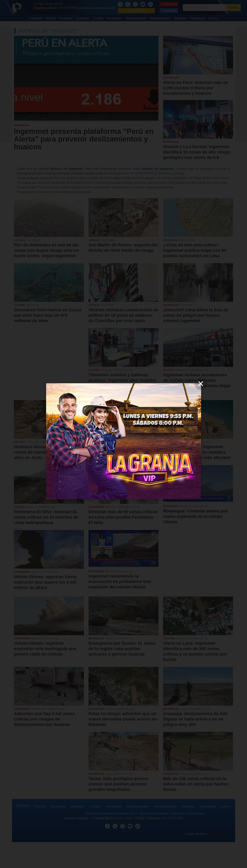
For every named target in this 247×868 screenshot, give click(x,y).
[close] (201, 384)
